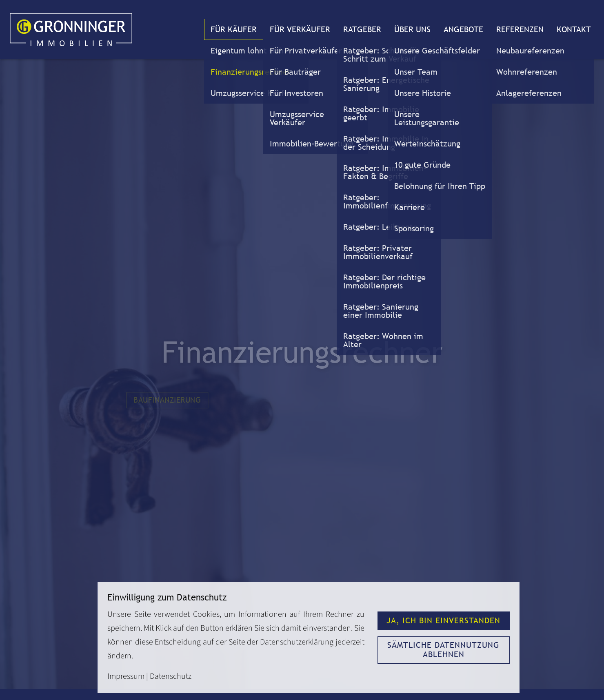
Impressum (126, 676)
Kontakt (574, 29)
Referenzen (520, 29)
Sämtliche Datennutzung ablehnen (443, 650)
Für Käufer (234, 29)
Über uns (412, 29)
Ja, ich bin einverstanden (443, 620)
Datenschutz (171, 676)
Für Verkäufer (300, 29)
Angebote (463, 29)
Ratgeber (362, 29)
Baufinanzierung (167, 400)
